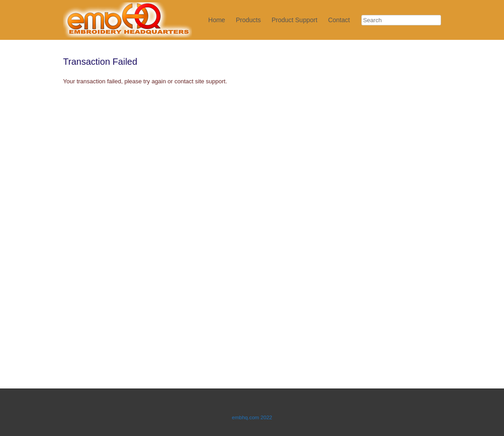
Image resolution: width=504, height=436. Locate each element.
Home (217, 20)
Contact (339, 20)
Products (248, 20)
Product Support (295, 20)
